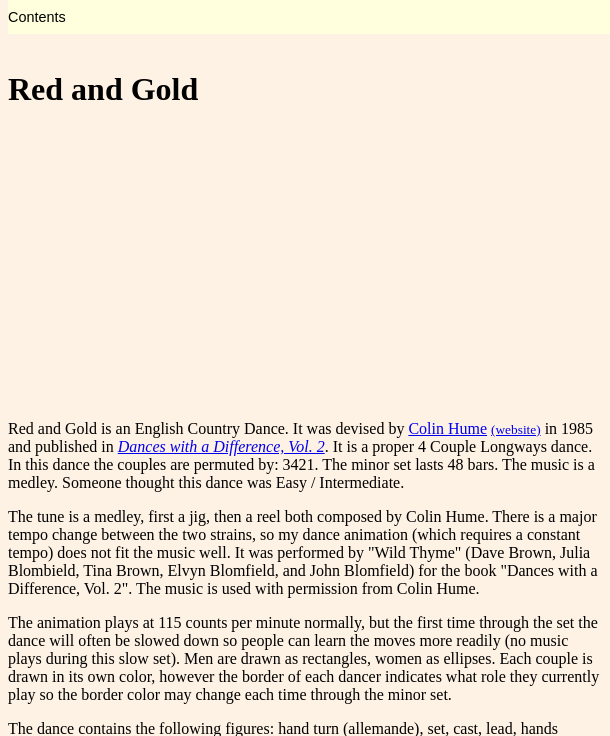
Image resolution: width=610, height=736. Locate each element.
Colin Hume (447, 428)
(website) (516, 429)
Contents (37, 17)
